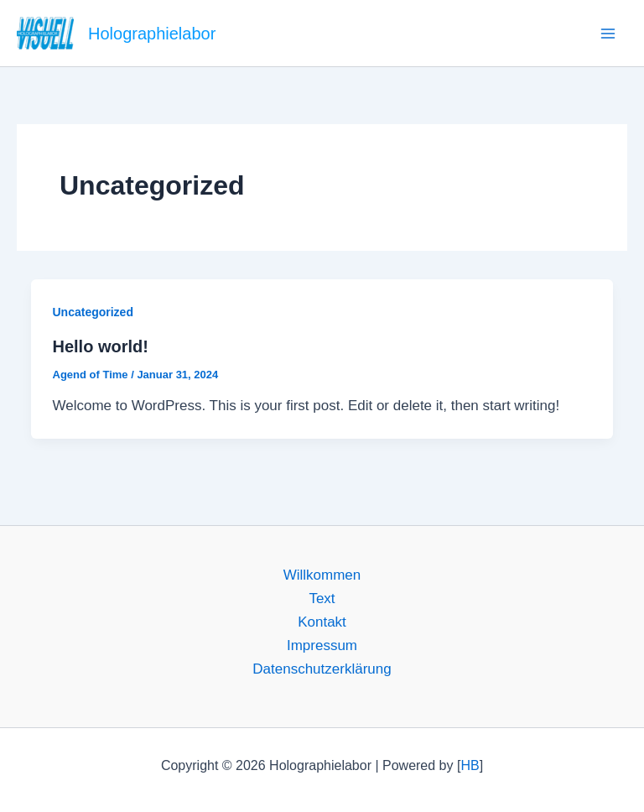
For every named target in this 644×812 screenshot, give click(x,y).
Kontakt (322, 622)
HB (470, 765)
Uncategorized (93, 312)
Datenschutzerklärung (322, 669)
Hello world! (101, 346)
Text (322, 599)
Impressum (322, 645)
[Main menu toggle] (609, 34)
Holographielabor (152, 34)
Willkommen (322, 575)
